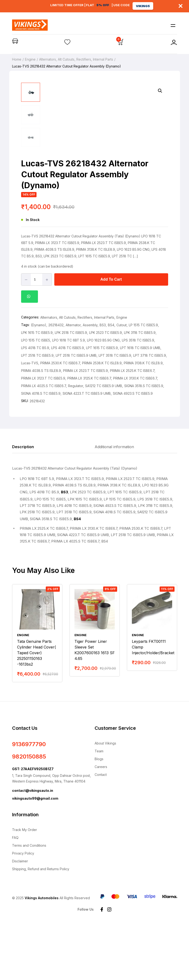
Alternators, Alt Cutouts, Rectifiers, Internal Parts (76, 59)
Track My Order (25, 886)
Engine (30, 59)
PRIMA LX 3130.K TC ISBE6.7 (135, 434)
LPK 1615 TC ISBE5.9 (37, 388)
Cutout (122, 381)
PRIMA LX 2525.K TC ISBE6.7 (132, 426)
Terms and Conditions (29, 901)
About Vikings (105, 799)
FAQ (15, 893)
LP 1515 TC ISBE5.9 (143, 381)
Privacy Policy (23, 909)
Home (17, 59)
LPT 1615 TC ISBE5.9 (102, 404)
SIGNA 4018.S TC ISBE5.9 (41, 449)
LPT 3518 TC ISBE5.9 (115, 411)
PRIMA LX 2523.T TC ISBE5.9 (85, 426)
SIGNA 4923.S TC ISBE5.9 (133, 449)
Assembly (90, 381)
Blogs (99, 815)
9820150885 (29, 812)
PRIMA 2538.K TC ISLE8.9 (102, 419)
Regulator (76, 442)
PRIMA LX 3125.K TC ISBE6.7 (89, 434)
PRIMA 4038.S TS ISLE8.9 (41, 426)
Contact (101, 830)
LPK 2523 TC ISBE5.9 (106, 388)
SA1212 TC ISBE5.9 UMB (104, 442)
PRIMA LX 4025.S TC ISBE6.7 (44, 442)
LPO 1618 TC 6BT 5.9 (69, 396)
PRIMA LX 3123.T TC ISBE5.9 (43, 434)
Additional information (114, 503)
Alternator (73, 381)
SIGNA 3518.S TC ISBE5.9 (144, 442)
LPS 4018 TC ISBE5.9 (68, 404)
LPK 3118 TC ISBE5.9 (140, 388)
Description (23, 503)
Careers (101, 823)
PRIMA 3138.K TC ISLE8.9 (143, 419)
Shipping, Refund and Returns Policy (41, 925)
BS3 (103, 381)
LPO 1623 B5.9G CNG (103, 396)
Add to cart (111, 335)
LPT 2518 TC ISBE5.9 (37, 411)
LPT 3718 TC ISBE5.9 (150, 411)
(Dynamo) (39, 381)
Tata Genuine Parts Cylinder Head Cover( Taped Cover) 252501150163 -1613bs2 (37, 709)
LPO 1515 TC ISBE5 (36, 396)
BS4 (111, 381)
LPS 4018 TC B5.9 (35, 404)
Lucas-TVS (30, 419)
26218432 (56, 381)
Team (99, 807)
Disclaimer (20, 917)
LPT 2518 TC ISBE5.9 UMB (76, 411)
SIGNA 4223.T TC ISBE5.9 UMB (87, 449)
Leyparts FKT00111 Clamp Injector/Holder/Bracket (153, 703)
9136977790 (29, 800)
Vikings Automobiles (42, 954)
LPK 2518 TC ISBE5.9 (71, 388)
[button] (160, 91)
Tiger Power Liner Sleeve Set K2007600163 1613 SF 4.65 (95, 706)
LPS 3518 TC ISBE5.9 (138, 396)
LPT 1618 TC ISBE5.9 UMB (140, 404)
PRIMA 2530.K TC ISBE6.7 (60, 419)
